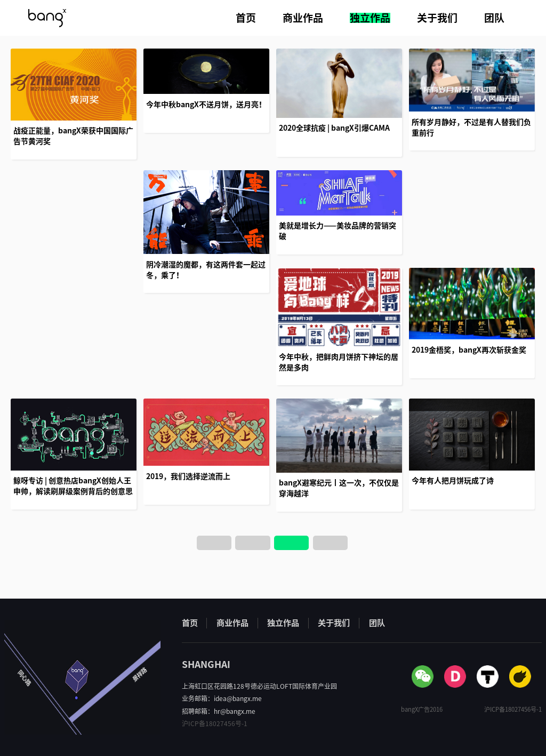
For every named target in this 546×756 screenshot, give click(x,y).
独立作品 (370, 18)
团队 (494, 18)
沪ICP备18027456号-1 (215, 723)
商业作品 (303, 18)
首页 (246, 18)
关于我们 (437, 18)
